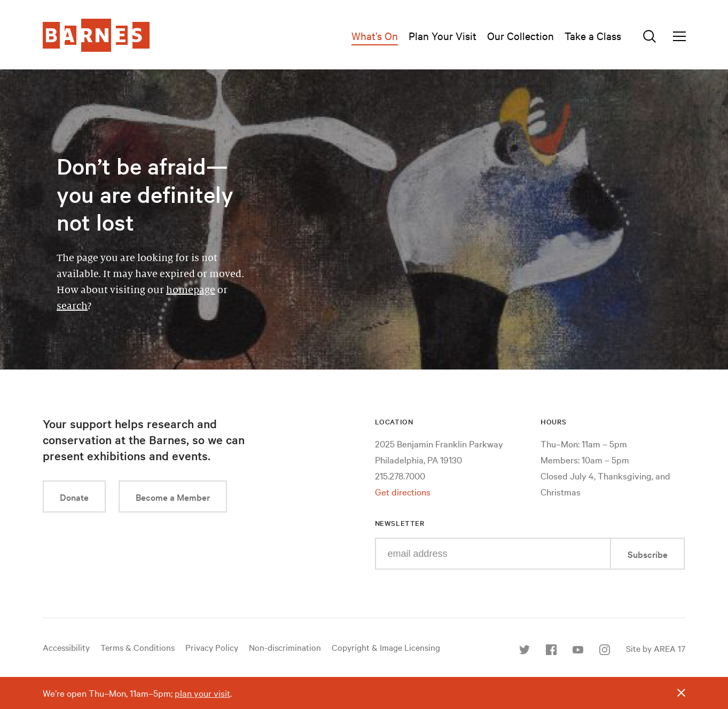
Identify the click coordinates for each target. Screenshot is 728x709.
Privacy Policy (212, 647)
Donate (74, 497)
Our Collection (520, 36)
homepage (191, 290)
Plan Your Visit (443, 36)
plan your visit (202, 693)
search (72, 306)
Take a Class (593, 36)
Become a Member (173, 497)
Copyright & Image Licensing (386, 647)
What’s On (375, 36)
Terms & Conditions (138, 647)
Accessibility (66, 647)
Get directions (403, 491)
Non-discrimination (285, 647)
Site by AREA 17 (656, 648)
